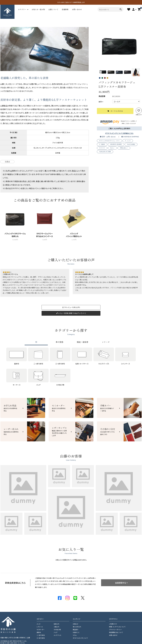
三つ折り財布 (41, 638)
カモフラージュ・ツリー (78, 84)
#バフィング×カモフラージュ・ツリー (109, 141)
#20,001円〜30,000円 (116, 144)
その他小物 (57, 630)
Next (138, 72)
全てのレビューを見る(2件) (71, 307)
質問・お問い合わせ (108, 137)
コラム (75, 635)
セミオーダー (41, 630)
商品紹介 (76, 630)
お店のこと (76, 632)
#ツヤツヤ (102, 148)
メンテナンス (57, 635)
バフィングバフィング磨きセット (74, 235)
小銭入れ (57, 627)
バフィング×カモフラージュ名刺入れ (15, 235)
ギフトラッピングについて (80, 638)
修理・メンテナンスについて (117, 627)
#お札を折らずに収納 (105, 152)
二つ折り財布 (41, 635)
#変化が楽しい (124, 148)
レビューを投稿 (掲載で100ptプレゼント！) (71, 313)
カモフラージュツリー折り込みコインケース (45, 235)
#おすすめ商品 (131, 144)
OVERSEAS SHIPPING (130, 137)
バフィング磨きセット (42, 188)
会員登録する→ (121, 583)
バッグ (56, 632)
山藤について (53, 9)
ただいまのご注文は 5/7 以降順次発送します (71, 2)
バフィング (45, 84)
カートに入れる (115, 111)
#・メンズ (128, 141)
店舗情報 (65, 9)
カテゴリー (22, 9)
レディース (40, 627)
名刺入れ (57, 624)
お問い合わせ (77, 9)
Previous (100, 72)
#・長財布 (102, 144)
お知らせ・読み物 (38, 9)
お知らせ (75, 624)
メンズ (38, 624)
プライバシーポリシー (116, 630)
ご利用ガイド (113, 624)
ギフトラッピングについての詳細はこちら (119, 133)
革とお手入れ (77, 627)
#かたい (112, 148)
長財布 (39, 632)
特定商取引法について (116, 632)
